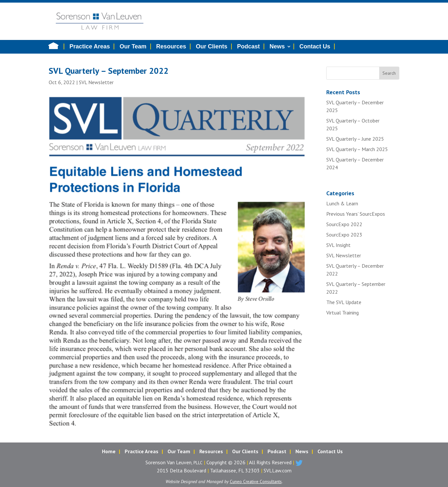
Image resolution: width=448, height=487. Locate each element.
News (277, 46)
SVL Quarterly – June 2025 (355, 139)
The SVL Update (344, 302)
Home (109, 451)
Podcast (248, 46)
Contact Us (315, 46)
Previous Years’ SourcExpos (356, 214)
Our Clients (212, 46)
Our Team (133, 46)
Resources (171, 46)
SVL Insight (338, 245)
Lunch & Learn (342, 203)
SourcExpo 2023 (344, 235)
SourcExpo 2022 (344, 224)
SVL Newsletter (96, 82)
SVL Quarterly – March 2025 (357, 149)
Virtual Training (342, 313)
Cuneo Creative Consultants (256, 481)
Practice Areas (90, 46)
